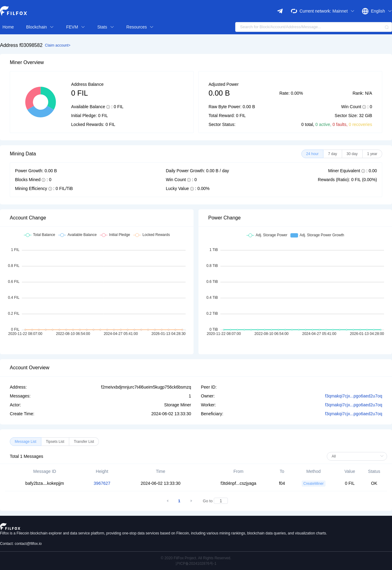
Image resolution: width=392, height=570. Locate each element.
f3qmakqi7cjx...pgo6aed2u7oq (354, 396)
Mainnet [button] (343, 11)
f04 (282, 483)
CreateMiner (314, 484)
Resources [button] (140, 27)
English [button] (381, 11)
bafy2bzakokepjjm (45, 483)
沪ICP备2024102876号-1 (196, 564)
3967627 (102, 483)
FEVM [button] (76, 27)
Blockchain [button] (40, 27)
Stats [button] (106, 27)
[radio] (313, 154)
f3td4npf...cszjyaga (238, 483)
